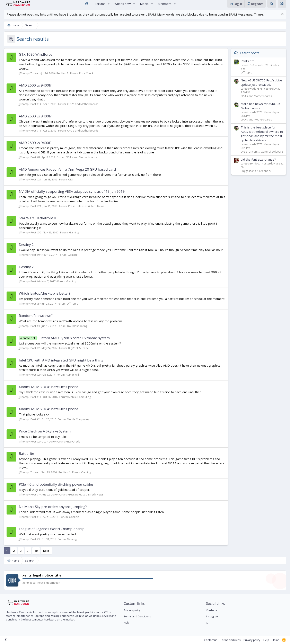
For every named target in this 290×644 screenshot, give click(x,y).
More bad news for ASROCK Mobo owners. (262, 110)
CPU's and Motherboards (81, 108)
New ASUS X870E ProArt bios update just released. (263, 86)
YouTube (212, 610)
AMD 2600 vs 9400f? (33, 89)
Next (44, 551)
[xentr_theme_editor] (284, 6)
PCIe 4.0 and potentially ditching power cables (54, 484)
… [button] (26, 551)
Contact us (213, 640)
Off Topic (70, 308)
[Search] (273, 6)
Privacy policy (132, 610)
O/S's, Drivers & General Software (263, 156)
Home (87, 6)
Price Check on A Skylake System (43, 435)
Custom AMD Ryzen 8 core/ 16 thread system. (63, 342)
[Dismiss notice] (284, 19)
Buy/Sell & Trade (77, 352)
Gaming (72, 236)
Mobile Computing (78, 401)
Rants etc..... (251, 65)
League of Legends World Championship (50, 529)
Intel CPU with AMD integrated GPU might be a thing (59, 364)
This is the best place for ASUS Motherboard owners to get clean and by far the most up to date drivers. (263, 138)
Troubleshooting (75, 330)
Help (126, 623)
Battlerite (25, 458)
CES (69, 184)
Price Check (85, 77)
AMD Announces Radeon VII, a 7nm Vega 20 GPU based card (66, 173)
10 (34, 551)
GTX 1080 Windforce (34, 58)
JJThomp (22, 77)
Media (144, 6)
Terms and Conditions (137, 616)
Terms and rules (232, 640)
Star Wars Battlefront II (36, 222)
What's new (123, 6)
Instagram (213, 616)
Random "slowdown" (34, 320)
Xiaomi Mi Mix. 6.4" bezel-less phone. (47, 391)
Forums (100, 6)
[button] (108, 6)
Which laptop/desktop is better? (43, 297)
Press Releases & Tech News (84, 210)
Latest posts (251, 57)
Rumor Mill (71, 379)
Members (165, 6)
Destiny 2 (24, 249)
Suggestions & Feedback (258, 175)
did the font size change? (260, 163)
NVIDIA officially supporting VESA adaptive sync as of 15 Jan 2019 (70, 195)
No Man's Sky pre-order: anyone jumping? (51, 506)
